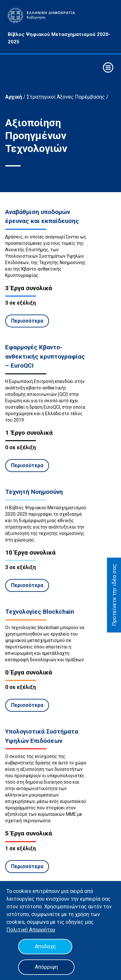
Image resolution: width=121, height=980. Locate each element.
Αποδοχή (45, 946)
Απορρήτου (42, 930)
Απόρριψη (46, 967)
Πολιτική (18, 930)
